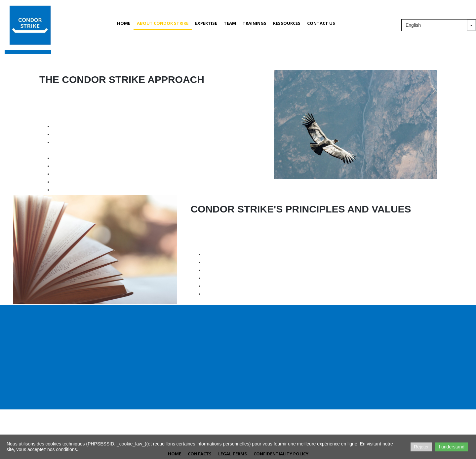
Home (124, 23)
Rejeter (421, 447)
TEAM (230, 23)
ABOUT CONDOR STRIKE (163, 23)
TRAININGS (255, 23)
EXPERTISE (206, 23)
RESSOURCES (287, 23)
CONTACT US (321, 23)
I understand (452, 447)
